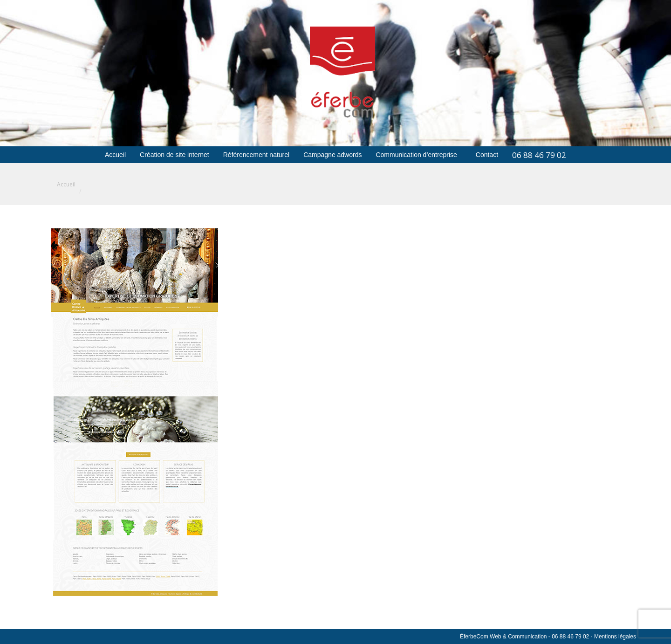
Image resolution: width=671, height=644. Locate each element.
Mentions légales (615, 637)
